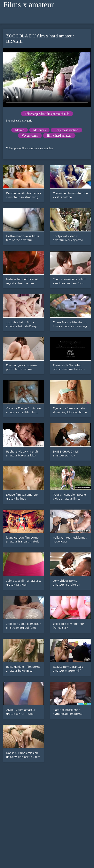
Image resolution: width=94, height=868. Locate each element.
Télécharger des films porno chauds (47, 114)
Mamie (20, 130)
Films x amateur (28, 5)
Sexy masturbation (67, 130)
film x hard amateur (59, 136)
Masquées (39, 130)
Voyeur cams (30, 136)
